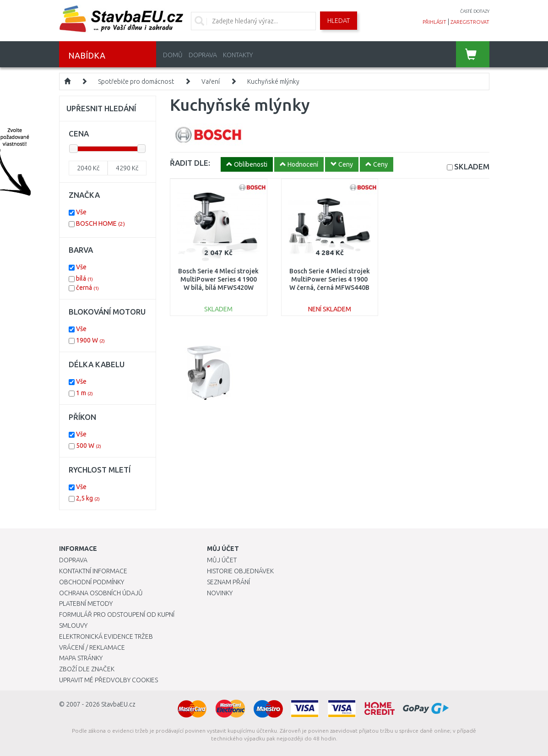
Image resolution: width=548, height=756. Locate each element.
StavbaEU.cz (118, 704)
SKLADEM (472, 166)
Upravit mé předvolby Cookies (109, 680)
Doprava (203, 55)
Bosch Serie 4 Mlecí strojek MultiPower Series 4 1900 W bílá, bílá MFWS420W (218, 279)
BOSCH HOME (100, 223)
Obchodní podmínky (92, 582)
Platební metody (86, 604)
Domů (173, 55)
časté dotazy (475, 11)
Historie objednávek (240, 571)
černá (87, 288)
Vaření (211, 82)
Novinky (220, 593)
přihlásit (434, 22)
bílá (84, 278)
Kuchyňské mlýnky (273, 82)
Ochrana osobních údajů (101, 593)
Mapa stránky (81, 658)
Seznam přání (228, 582)
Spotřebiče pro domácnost (136, 82)
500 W (89, 446)
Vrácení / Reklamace (92, 647)
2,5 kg (88, 498)
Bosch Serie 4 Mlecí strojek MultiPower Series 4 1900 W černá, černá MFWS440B (330, 279)
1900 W (90, 340)
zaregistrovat (470, 22)
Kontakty (238, 55)
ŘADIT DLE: (190, 163)
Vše (81, 212)
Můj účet (222, 560)
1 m (84, 393)
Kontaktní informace (93, 571)
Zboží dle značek (87, 669)
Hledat (339, 21)
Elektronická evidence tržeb (106, 636)
